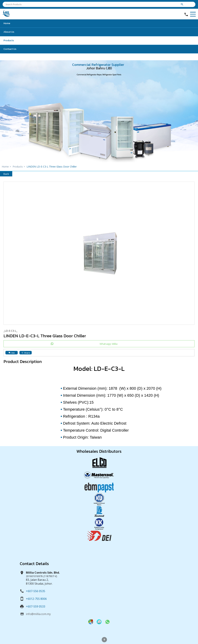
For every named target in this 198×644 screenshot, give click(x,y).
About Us (9, 32)
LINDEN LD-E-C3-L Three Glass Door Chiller (52, 167)
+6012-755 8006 (36, 599)
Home (7, 23)
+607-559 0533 (36, 606)
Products (9, 40)
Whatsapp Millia (109, 344)
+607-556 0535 (36, 591)
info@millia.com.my (38, 614)
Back (6, 174)
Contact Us (10, 49)
